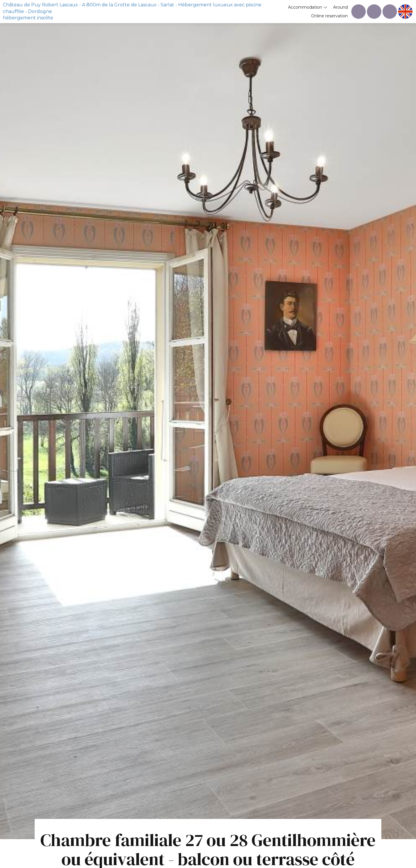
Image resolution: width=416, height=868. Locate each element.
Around (340, 7)
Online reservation (329, 16)
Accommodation (308, 7)
